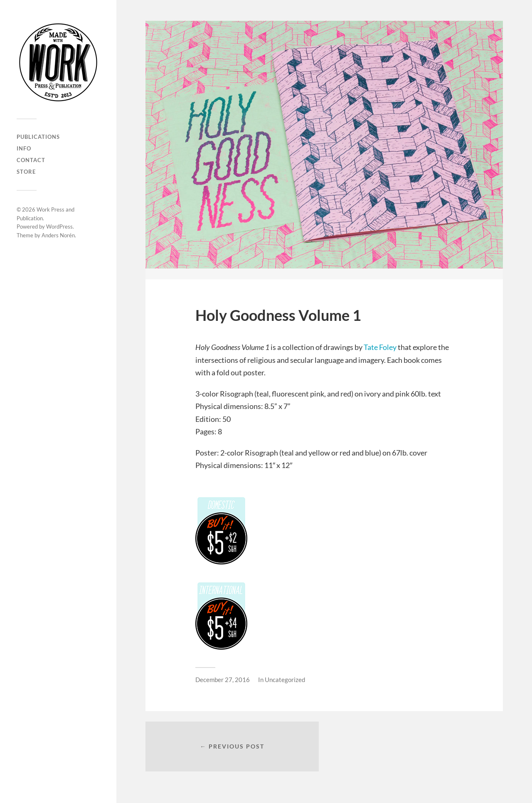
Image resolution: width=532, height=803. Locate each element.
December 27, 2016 (223, 680)
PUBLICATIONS (38, 137)
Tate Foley (380, 347)
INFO (24, 148)
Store (26, 172)
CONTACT (31, 160)
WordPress (59, 227)
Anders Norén (58, 235)
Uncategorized (285, 680)
